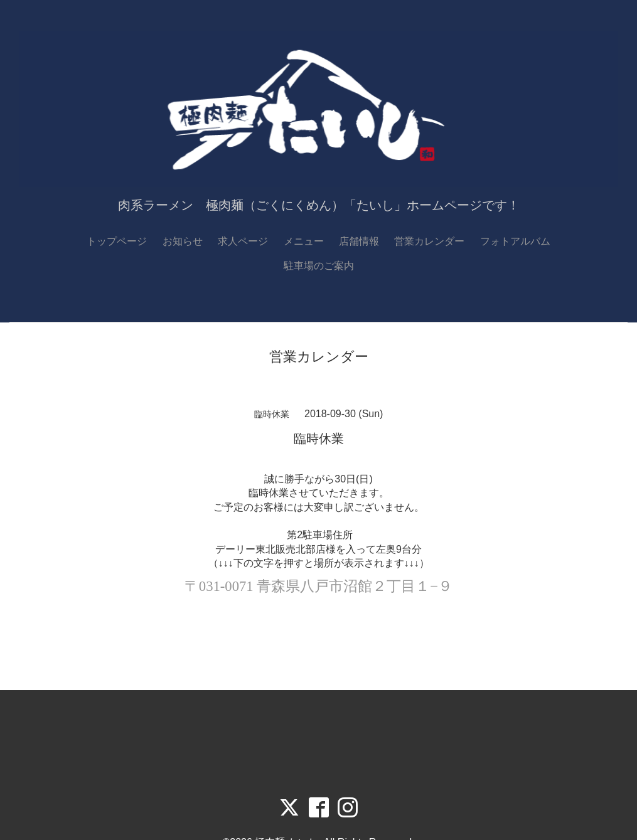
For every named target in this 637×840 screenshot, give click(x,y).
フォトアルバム (515, 241)
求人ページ (243, 241)
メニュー (304, 241)
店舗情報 (359, 241)
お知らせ (183, 241)
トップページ (117, 241)
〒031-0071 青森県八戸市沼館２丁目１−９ (318, 586)
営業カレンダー (429, 241)
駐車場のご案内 (319, 266)
